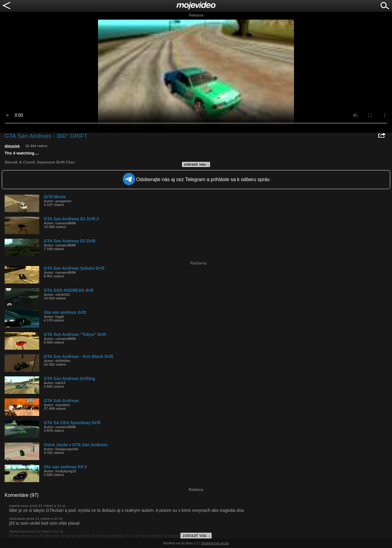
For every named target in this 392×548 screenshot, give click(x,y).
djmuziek (12, 146)
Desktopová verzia (215, 543)
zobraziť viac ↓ (197, 164)
